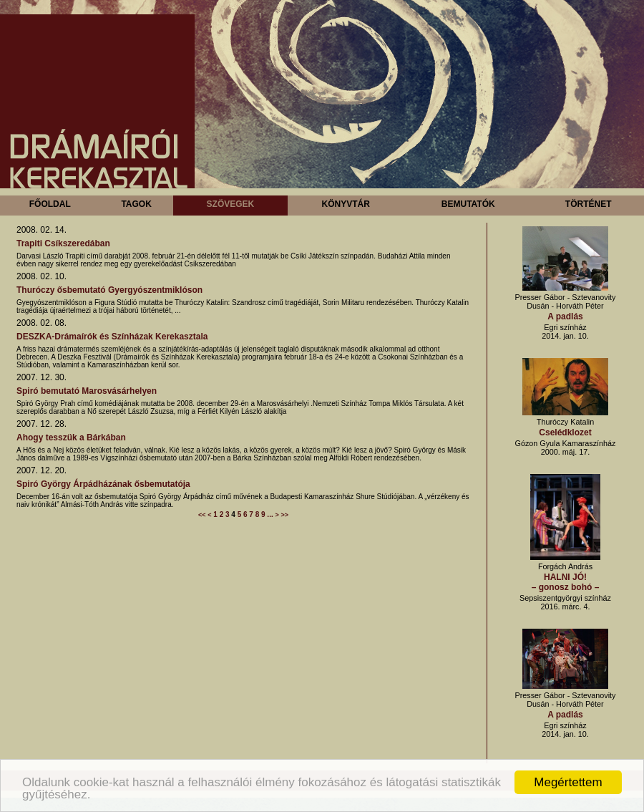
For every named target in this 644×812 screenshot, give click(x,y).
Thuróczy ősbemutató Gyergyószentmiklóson (109, 290)
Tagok (136, 204)
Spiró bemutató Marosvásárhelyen (87, 391)
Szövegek (231, 204)
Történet (589, 204)
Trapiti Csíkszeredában (63, 243)
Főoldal (50, 204)
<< (202, 515)
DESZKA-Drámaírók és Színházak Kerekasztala (112, 337)
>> (285, 515)
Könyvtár (345, 204)
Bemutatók (468, 204)
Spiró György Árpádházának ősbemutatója (103, 484)
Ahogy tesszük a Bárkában (71, 438)
